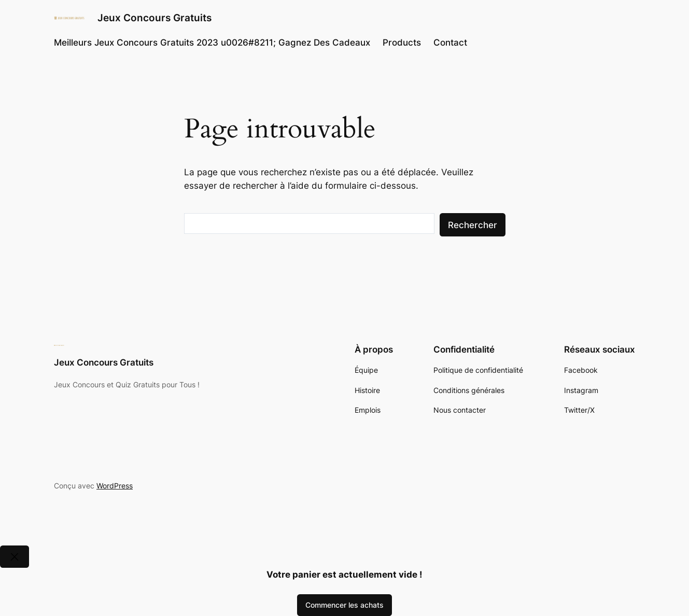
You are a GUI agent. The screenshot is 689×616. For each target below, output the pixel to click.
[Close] (15, 557)
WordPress (115, 486)
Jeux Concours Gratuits (154, 18)
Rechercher (473, 225)
